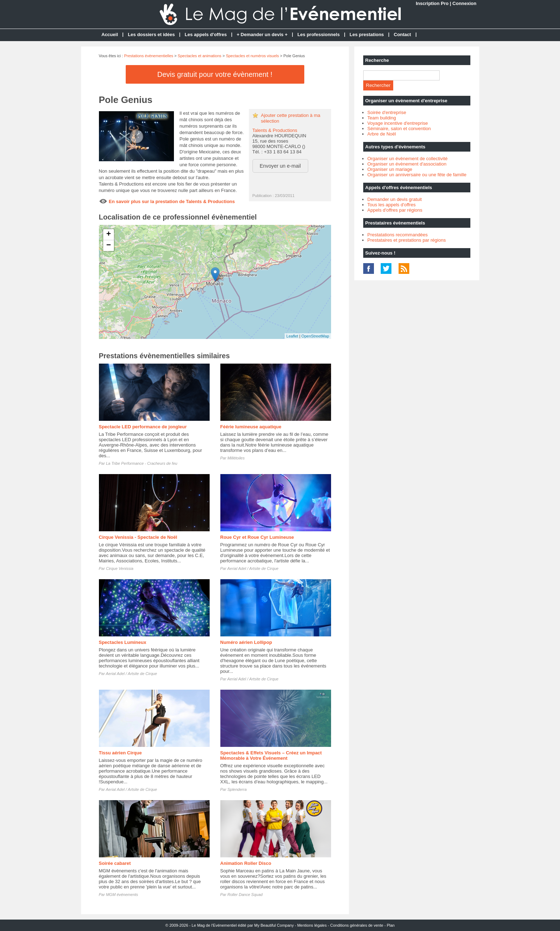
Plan (391, 925)
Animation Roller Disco (246, 863)
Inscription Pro (432, 3)
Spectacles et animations (200, 56)
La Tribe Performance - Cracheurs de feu (142, 463)
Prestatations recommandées (398, 235)
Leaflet (292, 336)
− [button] (108, 246)
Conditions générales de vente (357, 925)
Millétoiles (236, 458)
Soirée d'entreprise (387, 112)
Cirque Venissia (120, 568)
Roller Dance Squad (245, 895)
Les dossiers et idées (151, 35)
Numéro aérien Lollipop (246, 642)
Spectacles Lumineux (123, 642)
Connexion (464, 3)
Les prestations (367, 35)
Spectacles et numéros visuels (252, 56)
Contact (402, 35)
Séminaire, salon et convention (399, 129)
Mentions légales (312, 925)
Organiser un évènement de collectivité (408, 159)
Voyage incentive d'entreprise (398, 123)
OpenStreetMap (315, 336)
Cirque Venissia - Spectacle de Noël (138, 537)
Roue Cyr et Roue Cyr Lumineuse (257, 537)
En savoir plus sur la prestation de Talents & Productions (172, 201)
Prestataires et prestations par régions (407, 240)
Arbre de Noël (382, 134)
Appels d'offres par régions (395, 210)
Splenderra (237, 789)
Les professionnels (319, 35)
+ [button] (108, 235)
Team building (382, 118)
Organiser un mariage (390, 169)
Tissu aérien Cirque (120, 753)
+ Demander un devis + (262, 35)
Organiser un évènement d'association (407, 164)
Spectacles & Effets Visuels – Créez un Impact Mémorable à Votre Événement (271, 755)
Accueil (110, 35)
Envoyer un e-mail (280, 166)
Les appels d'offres (206, 35)
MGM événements (122, 895)
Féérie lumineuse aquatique (251, 427)
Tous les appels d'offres (392, 205)
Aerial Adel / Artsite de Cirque (253, 568)
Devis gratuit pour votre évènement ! (215, 74)
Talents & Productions (275, 130)
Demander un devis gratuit (395, 199)
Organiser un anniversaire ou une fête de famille (417, 175)
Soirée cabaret (115, 863)
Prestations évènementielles (149, 56)
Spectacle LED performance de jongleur (143, 427)
